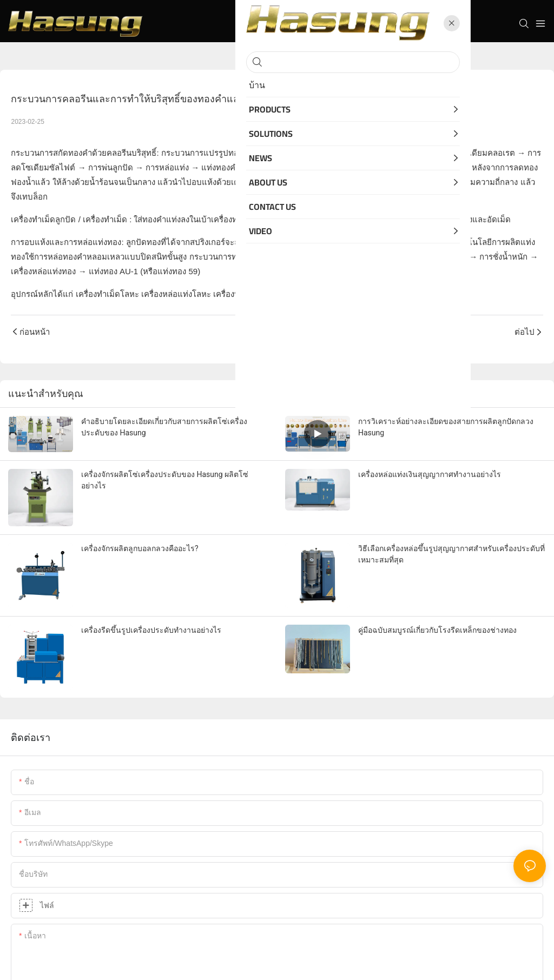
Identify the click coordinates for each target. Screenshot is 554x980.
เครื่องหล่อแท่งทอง (43, 271)
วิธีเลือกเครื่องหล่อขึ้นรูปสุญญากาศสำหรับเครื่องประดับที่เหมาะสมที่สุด (451, 554)
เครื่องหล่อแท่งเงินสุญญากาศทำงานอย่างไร (430, 474)
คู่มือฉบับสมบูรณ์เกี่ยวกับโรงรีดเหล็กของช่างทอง (437, 630)
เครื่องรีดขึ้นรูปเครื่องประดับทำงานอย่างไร (151, 630)
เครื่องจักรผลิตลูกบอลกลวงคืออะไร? (140, 548)
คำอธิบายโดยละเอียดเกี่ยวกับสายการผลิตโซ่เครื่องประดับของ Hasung (164, 427)
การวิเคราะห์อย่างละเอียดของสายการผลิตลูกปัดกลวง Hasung (446, 427)
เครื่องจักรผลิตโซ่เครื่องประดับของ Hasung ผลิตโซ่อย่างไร (165, 480)
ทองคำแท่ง (326, 257)
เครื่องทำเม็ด (105, 219)
